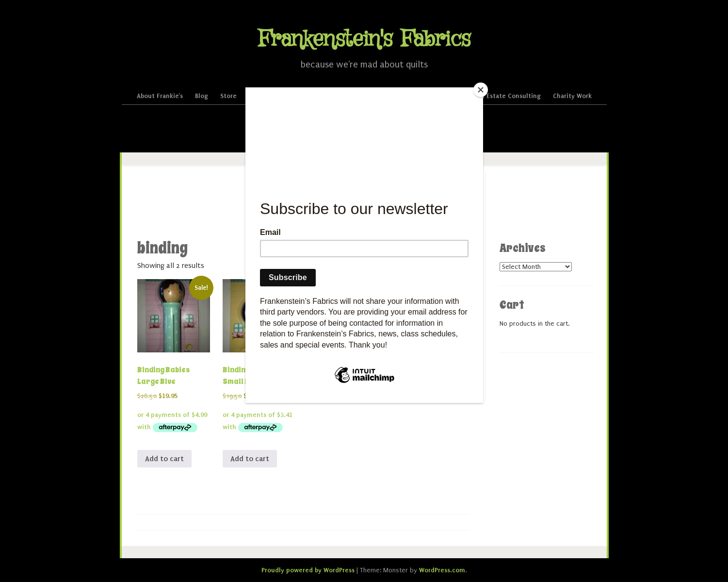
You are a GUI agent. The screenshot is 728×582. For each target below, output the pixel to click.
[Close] (481, 90)
